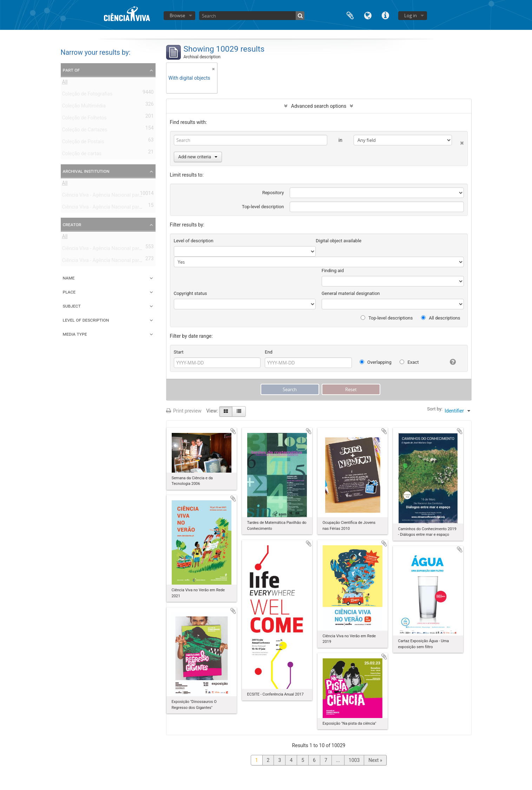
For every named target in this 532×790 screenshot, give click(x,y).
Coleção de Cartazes (85, 131)
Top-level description (263, 207)
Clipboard (350, 15)
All (65, 83)
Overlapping (376, 362)
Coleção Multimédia (84, 107)
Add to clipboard (233, 431)
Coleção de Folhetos (84, 119)
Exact (409, 362)
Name (69, 278)
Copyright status (191, 293)
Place (69, 292)
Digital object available (339, 241)
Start (179, 352)
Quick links (385, 15)
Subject (72, 306)
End (269, 352)
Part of (71, 70)
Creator (72, 224)
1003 (354, 760)
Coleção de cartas (82, 155)
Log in (411, 15)
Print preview (184, 411)
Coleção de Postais (83, 143)
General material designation (351, 293)
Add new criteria (198, 157)
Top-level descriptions (387, 318)
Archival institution (86, 171)
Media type (75, 334)
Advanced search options (319, 106)
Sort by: (435, 409)
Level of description (86, 320)
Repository (273, 193)
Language (368, 15)
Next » (375, 760)
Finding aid (333, 271)
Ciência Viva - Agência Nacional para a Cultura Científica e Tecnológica (139, 208)
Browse (177, 15)
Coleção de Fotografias (87, 95)
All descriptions (441, 318)
